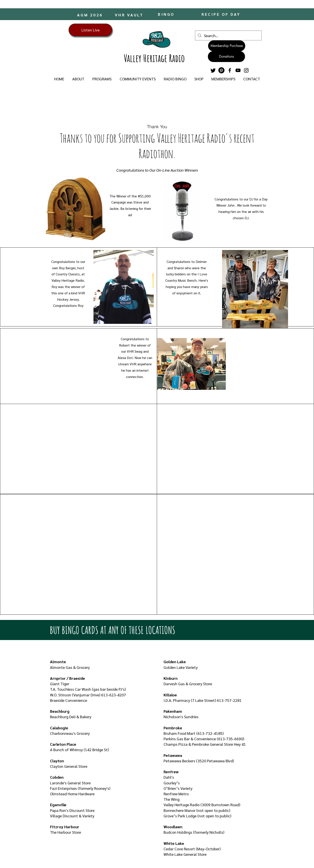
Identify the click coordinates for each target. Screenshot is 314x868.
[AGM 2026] (90, 15)
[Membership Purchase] (227, 46)
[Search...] (228, 35)
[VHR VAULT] (130, 15)
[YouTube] (238, 70)
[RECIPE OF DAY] (222, 14)
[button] (78, 79)
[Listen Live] (90, 30)
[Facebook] (230, 70)
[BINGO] (167, 14)
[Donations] (226, 57)
